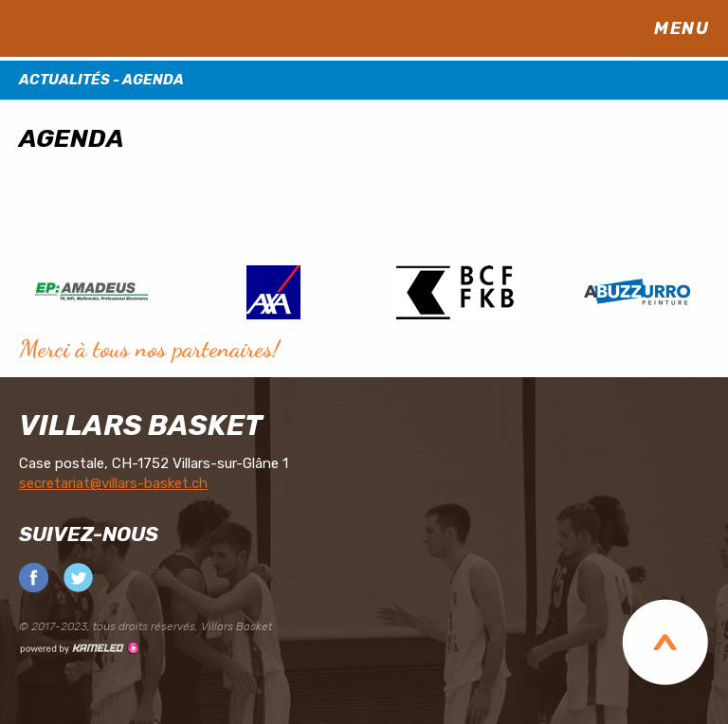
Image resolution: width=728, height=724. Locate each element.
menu (690, 28)
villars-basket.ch (133, 28)
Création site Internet (79, 648)
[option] (91, 291)
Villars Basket (141, 425)
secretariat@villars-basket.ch (113, 483)
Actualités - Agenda (364, 80)
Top (665, 642)
